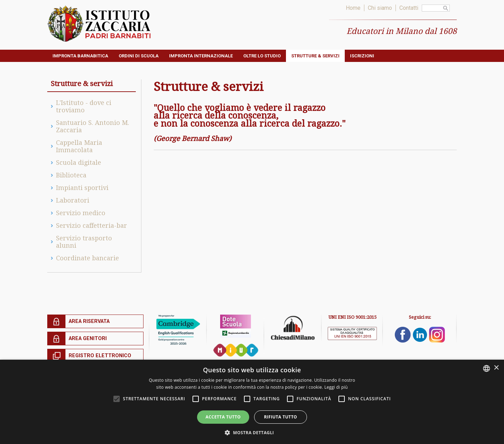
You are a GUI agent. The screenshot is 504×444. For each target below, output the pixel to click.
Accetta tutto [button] (223, 417)
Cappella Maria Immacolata (79, 146)
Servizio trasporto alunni (84, 242)
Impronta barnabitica (80, 56)
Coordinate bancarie (87, 258)
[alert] (252, 402)
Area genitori (88, 339)
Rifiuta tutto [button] (281, 417)
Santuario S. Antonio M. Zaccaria (93, 126)
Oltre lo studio (262, 56)
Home (353, 8)
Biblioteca (71, 175)
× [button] (496, 368)
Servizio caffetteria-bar (92, 225)
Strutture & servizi (315, 56)
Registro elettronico (100, 356)
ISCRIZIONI (362, 56)
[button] (252, 432)
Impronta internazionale (201, 56)
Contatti (409, 8)
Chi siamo (380, 8)
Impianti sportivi (82, 188)
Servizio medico (81, 213)
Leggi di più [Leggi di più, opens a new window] (336, 387)
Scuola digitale (79, 163)
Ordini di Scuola (139, 56)
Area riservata (89, 321)
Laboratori (73, 200)
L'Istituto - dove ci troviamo (84, 106)
